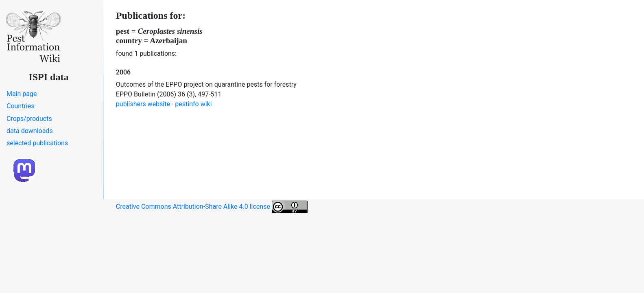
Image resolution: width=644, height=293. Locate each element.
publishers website (143, 104)
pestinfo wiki (193, 104)
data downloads (30, 131)
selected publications (37, 143)
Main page (22, 94)
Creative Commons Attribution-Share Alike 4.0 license (212, 207)
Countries (20, 106)
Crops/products (29, 119)
